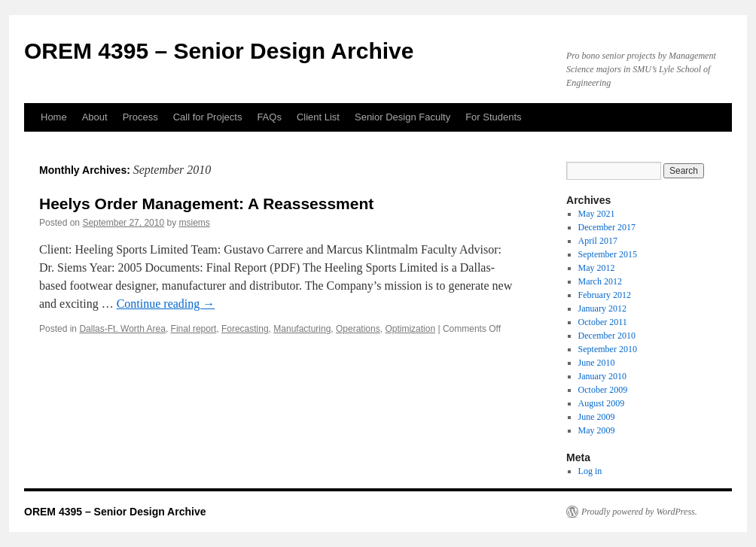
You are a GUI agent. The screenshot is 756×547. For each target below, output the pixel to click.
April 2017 (598, 241)
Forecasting (245, 329)
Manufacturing (302, 329)
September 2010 (608, 349)
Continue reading (166, 304)
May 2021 (597, 214)
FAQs (269, 117)
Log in (590, 471)
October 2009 (603, 390)
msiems (195, 223)
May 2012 (597, 268)
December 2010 (607, 336)
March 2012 (600, 281)
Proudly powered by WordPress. (639, 512)
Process (140, 117)
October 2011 (603, 322)
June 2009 (597, 417)
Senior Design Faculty (402, 117)
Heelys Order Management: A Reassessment (206, 204)
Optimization (410, 329)
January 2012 (602, 308)
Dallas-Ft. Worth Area (122, 329)
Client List (318, 117)
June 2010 (597, 363)
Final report (194, 329)
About (95, 117)
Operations (358, 329)
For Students (493, 117)
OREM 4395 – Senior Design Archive (219, 51)
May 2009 (597, 430)
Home (54, 117)
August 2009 (602, 403)
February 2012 (605, 295)
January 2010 (602, 376)
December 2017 (607, 227)
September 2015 (608, 254)
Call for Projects (208, 117)
